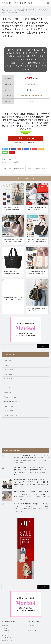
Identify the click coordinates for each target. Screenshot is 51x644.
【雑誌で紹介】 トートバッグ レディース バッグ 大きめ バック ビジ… (13, 198)
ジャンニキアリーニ (32, 582)
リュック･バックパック (10, 348)
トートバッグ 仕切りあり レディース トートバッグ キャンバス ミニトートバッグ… (31, 413)
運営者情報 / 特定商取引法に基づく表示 (22, 628)
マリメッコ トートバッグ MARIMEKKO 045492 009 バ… (12, 239)
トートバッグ (8, 159)
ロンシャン (30, 579)
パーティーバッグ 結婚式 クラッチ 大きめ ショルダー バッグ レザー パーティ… (31, 461)
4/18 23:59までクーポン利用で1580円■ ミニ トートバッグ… (36, 239)
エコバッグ (7, 339)
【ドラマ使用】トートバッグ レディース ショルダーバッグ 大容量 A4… (13, 219)
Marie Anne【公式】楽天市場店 (31, 96)
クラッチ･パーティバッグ (11, 353)
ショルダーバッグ (8, 321)
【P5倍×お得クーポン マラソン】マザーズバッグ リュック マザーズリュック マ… (31, 437)
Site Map (36, 628)
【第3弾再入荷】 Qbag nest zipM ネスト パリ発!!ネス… (37, 197)
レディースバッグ (9, 162)
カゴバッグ (7, 335)
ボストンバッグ (8, 325)
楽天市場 (31, 101)
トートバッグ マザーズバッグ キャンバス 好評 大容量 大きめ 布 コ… (37, 218)
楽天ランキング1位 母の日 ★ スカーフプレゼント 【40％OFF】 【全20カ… (31, 425)
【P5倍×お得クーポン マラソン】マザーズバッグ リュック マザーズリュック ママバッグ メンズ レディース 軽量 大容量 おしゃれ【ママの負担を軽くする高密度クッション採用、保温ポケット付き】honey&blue (31, 432)
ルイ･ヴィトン (31, 577)
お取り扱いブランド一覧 (10, 366)
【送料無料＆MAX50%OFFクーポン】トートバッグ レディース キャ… (13, 261)
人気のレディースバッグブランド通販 (29, 634)
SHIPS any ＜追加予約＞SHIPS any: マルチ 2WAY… (37, 260)
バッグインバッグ (8, 357)
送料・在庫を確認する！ (31, 84)
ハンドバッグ (7, 316)
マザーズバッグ (8, 330)
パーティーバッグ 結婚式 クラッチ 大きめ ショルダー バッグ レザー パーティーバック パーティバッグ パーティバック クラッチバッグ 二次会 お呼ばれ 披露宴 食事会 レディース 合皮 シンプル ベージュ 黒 (31, 457)
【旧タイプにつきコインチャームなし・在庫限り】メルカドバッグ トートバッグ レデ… (31, 449)
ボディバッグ (7, 344)
